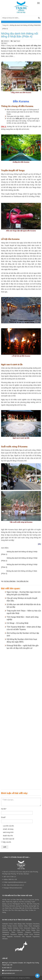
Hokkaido (5, 924)
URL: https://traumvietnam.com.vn (14, 885)
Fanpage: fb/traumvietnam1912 (13, 888)
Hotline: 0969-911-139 (10, 879)
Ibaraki (4, 926)
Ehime (26, 934)
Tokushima (13, 934)
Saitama (20, 926)
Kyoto (23, 930)
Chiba (26, 926)
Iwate (15, 924)
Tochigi (9, 926)
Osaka (28, 930)
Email (3, 817)
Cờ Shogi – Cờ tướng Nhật (17, 623)
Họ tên (4, 809)
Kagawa (20, 934)
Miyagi (20, 924)
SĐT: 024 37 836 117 (10, 877)
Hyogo (33, 930)
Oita (23, 937)
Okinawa (5, 939)
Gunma (15, 926)
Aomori (11, 924)
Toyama (10, 928)
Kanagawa (36, 926)
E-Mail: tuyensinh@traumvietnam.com (15, 882)
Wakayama (6, 932)
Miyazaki (29, 937)
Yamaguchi (6, 934)
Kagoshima (36, 937)
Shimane (20, 932)
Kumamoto (17, 937)
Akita (24, 924)
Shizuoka (5, 930)
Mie (14, 930)
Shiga (18, 930)
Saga (4, 937)
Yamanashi (27, 928)
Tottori (13, 932)
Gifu (38, 928)
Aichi (10, 930)
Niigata (4, 928)
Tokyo (30, 926)
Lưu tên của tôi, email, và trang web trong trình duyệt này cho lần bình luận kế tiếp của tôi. (9, 834)
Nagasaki (10, 937)
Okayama (28, 932)
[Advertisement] (21, 719)
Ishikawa (16, 928)
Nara (38, 930)
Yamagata (29, 924)
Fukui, (21, 928)
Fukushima (36, 924)
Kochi (31, 934)
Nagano (34, 928)
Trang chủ (5, 25)
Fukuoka (37, 934)
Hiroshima (36, 932)
